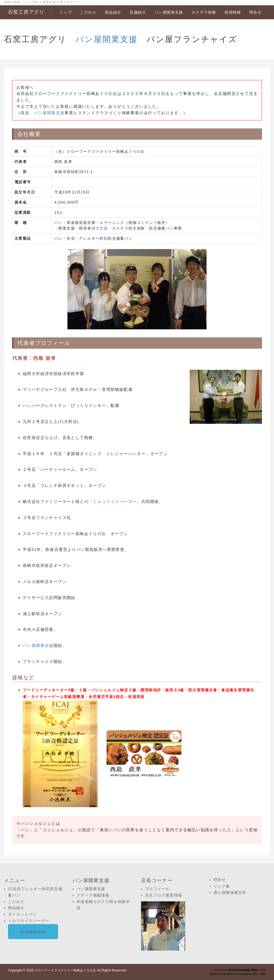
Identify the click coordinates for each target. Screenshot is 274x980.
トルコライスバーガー (115, 502)
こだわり (88, 12)
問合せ (256, 12)
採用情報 (233, 12)
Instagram (33, 932)
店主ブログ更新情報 (164, 895)
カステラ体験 (204, 12)
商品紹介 (113, 12)
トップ (66, 12)
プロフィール (157, 889)
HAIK (263, 974)
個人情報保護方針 (230, 893)
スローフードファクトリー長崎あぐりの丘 (65, 970)
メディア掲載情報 (93, 895)
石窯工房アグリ (26, 12)
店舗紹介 (138, 12)
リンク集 (222, 886)
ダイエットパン (22, 914)
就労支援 (100, 228)
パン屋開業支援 (169, 12)
